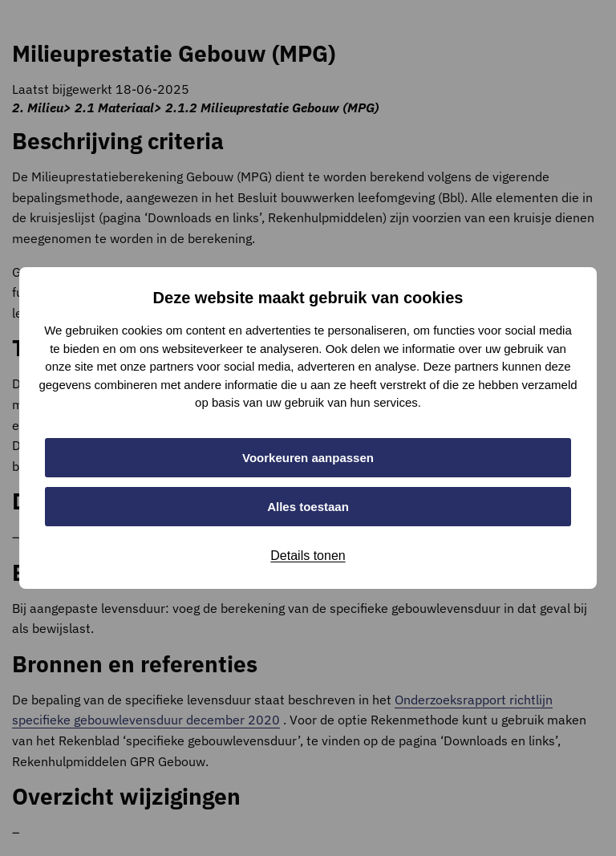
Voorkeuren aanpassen (308, 458)
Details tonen (308, 556)
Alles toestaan (308, 507)
